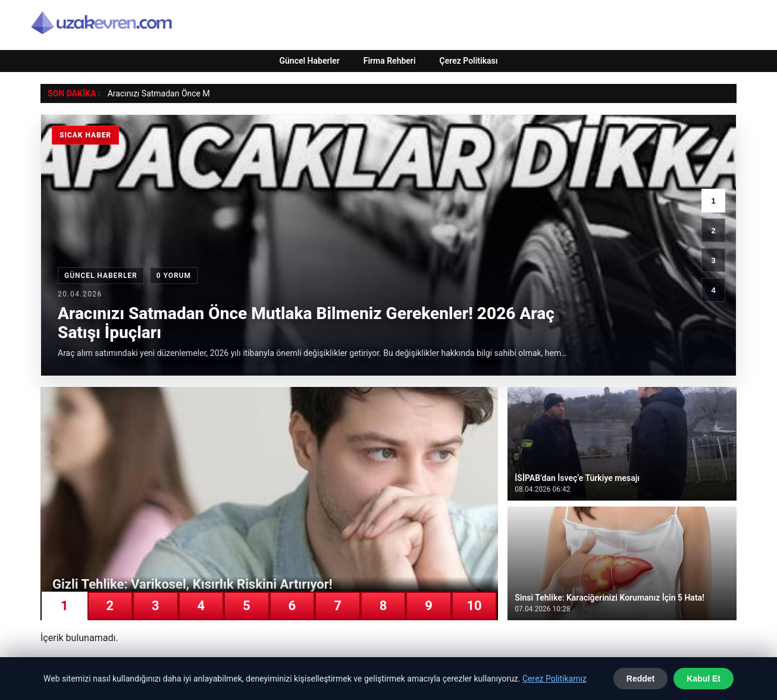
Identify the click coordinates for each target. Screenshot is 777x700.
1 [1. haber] (713, 201)
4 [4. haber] (713, 290)
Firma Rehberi (390, 61)
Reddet (640, 679)
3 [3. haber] (713, 260)
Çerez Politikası (469, 61)
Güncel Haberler (309, 61)
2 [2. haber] (713, 231)
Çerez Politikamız (554, 679)
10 (474, 606)
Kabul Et (704, 679)
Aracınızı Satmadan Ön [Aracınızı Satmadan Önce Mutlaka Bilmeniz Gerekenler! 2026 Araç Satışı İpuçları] (150, 93)
